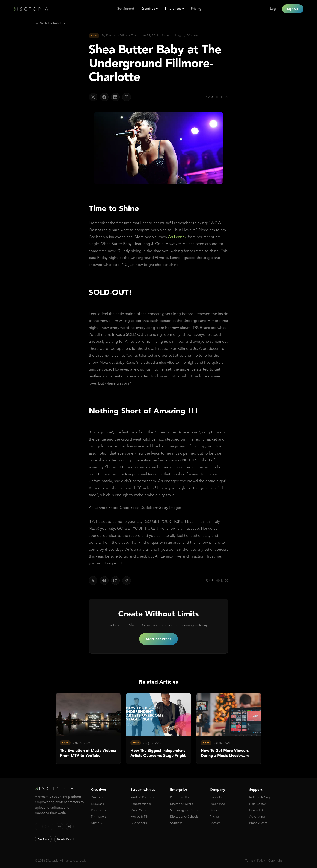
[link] (88, 729)
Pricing (196, 9)
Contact (215, 823)
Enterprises (173, 9)
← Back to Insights (50, 23)
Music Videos (140, 810)
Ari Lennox (177, 237)
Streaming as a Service (185, 810)
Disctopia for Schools (184, 816)
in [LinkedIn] (60, 826)
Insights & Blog (260, 797)
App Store (43, 839)
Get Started (125, 9)
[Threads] (70, 827)
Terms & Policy (255, 860)
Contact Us (257, 810)
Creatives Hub (101, 797)
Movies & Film (140, 816)
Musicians (97, 804)
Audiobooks (139, 823)
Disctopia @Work (181, 804)
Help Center (258, 804)
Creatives (148, 9)
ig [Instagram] (49, 826)
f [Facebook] (39, 826)
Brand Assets (258, 823)
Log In (275, 9)
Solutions (176, 823)
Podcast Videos (141, 804)
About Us (216, 797)
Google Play (64, 839)
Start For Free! (158, 639)
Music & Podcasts (142, 797)
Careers (215, 810)
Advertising (257, 816)
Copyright (275, 860)
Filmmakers (99, 816)
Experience (217, 804)
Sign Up (293, 9)
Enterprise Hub (180, 797)
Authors (96, 823)
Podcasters (98, 810)
